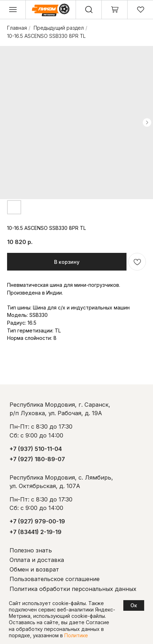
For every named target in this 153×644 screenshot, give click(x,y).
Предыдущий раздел (59, 28)
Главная (17, 28)
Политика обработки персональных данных (73, 589)
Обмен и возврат (34, 569)
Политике (76, 635)
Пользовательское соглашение (55, 579)
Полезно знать (31, 550)
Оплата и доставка (37, 560)
